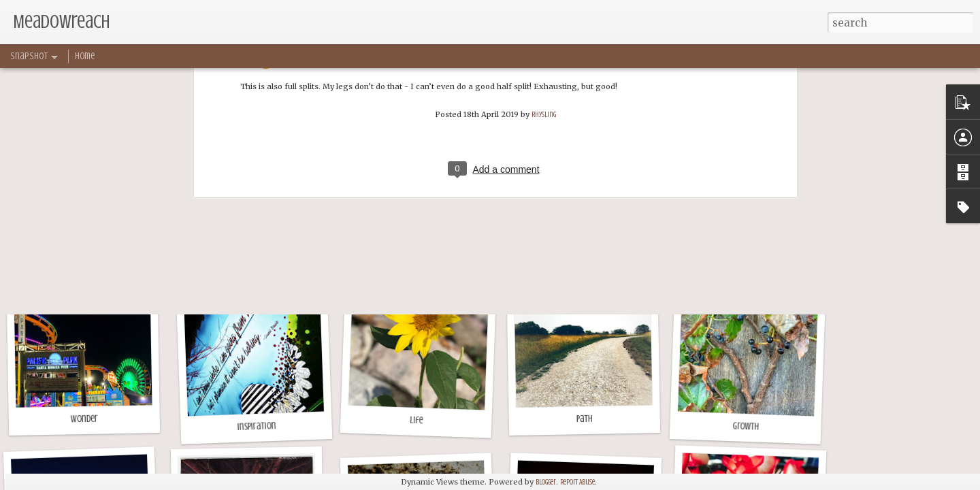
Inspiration (256, 426)
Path (585, 419)
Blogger (546, 482)
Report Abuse (577, 482)
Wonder (84, 419)
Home (85, 56)
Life (416, 421)
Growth (746, 426)
